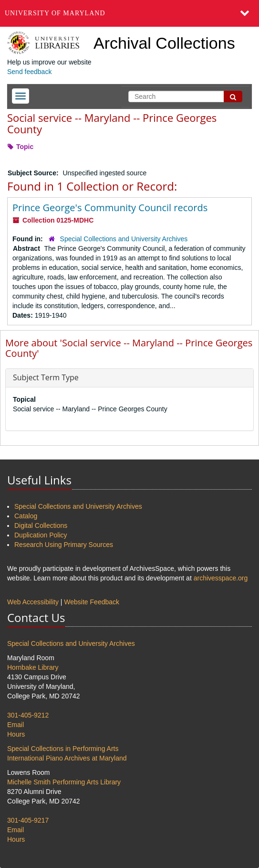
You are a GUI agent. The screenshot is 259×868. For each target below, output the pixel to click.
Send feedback (29, 72)
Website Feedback (92, 602)
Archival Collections (164, 43)
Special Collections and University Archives (124, 239)
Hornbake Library (33, 667)
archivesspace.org (221, 578)
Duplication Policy (41, 535)
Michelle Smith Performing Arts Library (64, 782)
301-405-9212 (28, 715)
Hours (16, 734)
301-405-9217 (28, 820)
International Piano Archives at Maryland (67, 758)
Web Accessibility (33, 602)
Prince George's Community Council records (110, 208)
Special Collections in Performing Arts (63, 749)
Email (16, 725)
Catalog (26, 516)
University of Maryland (55, 13)
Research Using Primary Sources (64, 545)
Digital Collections (41, 525)
